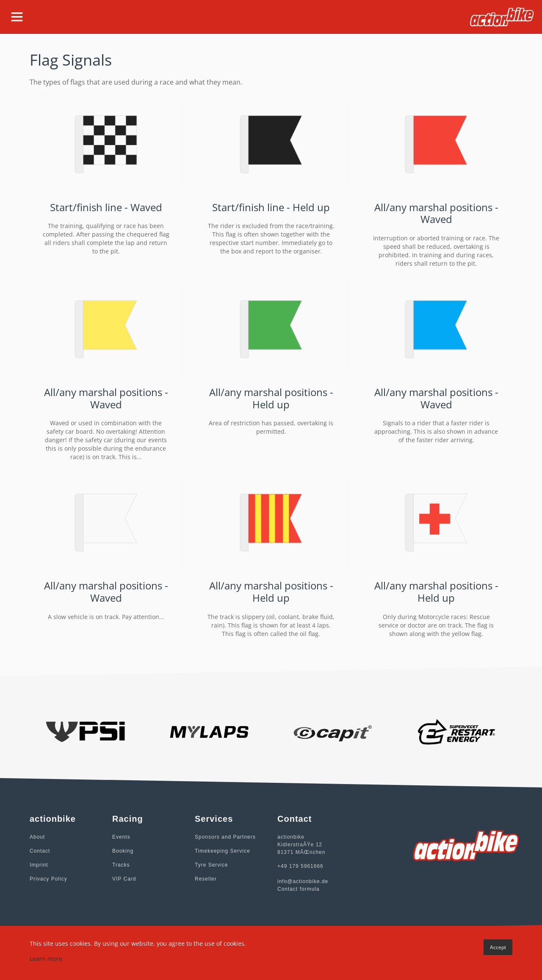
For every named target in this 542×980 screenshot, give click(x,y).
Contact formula (299, 889)
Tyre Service (212, 865)
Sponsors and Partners (225, 837)
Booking (123, 851)
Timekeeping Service (223, 851)
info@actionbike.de (303, 881)
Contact (40, 851)
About (37, 837)
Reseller (206, 879)
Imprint (39, 865)
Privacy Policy (48, 879)
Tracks (121, 865)
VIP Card (124, 879)
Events (121, 837)
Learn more (46, 959)
